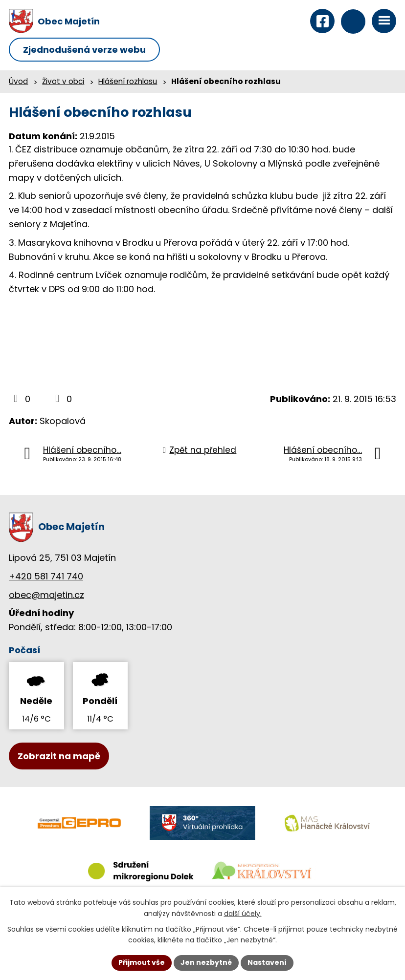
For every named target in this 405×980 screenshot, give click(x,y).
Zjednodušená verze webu (84, 50)
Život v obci (63, 81)
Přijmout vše (142, 962)
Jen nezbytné (206, 962)
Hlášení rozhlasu (128, 81)
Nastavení (267, 962)
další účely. (243, 914)
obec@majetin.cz (46, 595)
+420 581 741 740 (46, 576)
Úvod (18, 81)
